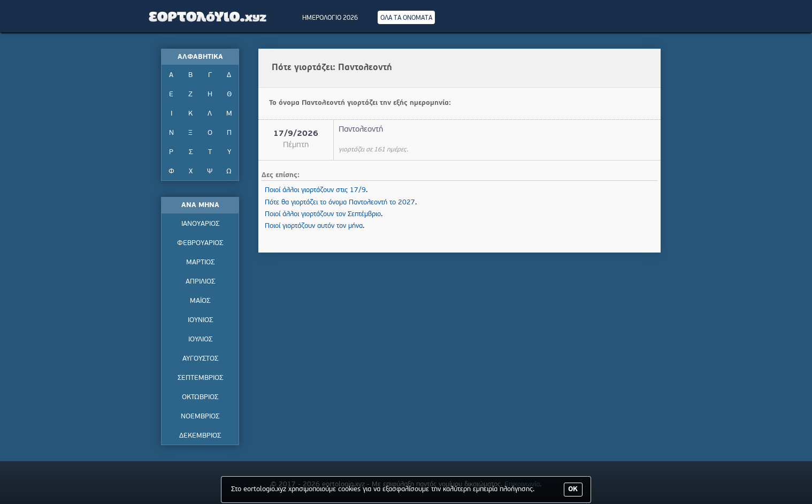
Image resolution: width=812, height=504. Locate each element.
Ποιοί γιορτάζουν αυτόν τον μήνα (314, 226)
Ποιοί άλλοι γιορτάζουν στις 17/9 (315, 190)
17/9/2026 (296, 134)
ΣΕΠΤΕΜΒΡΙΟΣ (200, 378)
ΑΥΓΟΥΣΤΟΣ (200, 359)
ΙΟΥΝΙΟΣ (200, 320)
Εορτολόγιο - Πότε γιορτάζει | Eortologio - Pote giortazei (208, 16)
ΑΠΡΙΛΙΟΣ (200, 282)
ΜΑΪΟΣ (200, 301)
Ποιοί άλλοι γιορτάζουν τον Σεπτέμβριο (323, 214)
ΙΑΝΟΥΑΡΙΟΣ (200, 224)
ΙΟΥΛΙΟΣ (200, 339)
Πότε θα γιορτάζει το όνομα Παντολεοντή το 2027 (340, 203)
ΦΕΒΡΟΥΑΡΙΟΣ (200, 243)
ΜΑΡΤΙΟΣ (200, 262)
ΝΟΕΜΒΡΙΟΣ (200, 417)
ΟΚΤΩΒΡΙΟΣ (200, 397)
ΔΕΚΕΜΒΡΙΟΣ (200, 436)
